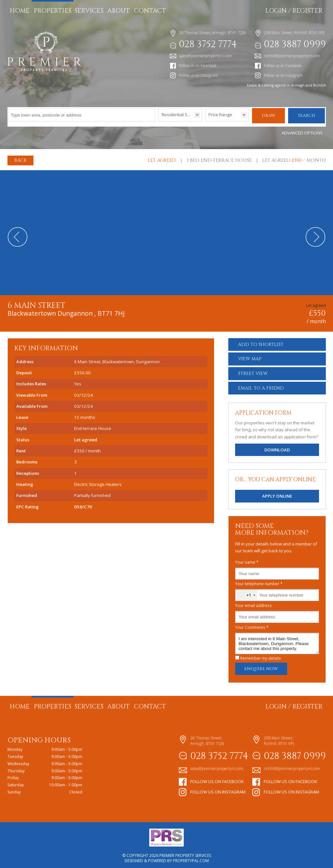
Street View (253, 371)
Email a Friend (261, 386)
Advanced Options (302, 131)
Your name (247, 559)
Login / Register (294, 11)
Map (250, 357)
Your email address (253, 603)
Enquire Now (261, 667)
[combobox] (246, 593)
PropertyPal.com (191, 858)
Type (159, 121)
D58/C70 (83, 504)
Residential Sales (179, 115)
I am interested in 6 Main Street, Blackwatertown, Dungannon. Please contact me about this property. (277, 641)
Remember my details (261, 656)
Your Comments (252, 625)
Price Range (220, 115)
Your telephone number (259, 581)
